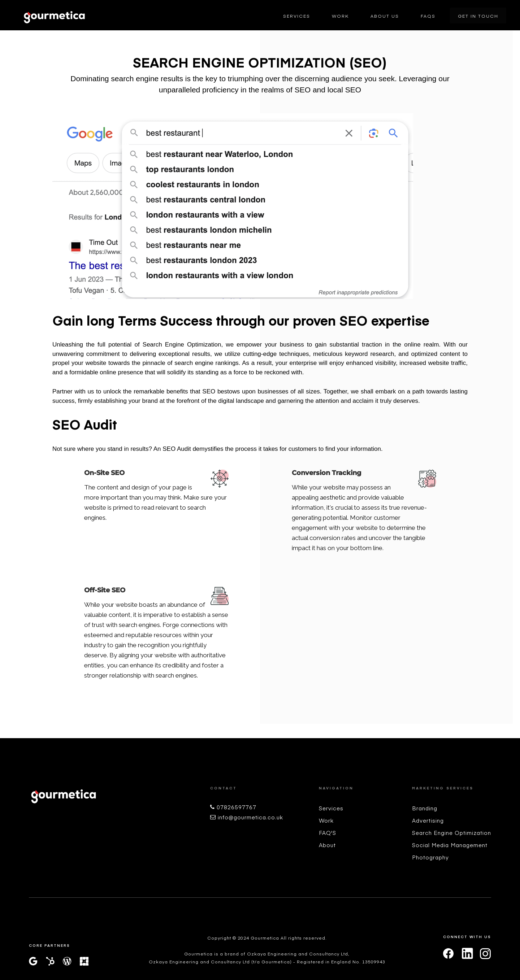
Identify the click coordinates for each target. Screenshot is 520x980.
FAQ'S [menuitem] (328, 833)
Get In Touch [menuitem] (478, 16)
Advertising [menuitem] (428, 820)
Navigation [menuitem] (336, 788)
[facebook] (448, 954)
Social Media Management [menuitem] (450, 845)
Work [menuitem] (340, 16)
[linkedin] (467, 956)
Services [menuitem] (297, 16)
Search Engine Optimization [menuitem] (452, 833)
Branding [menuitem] (425, 808)
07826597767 (237, 807)
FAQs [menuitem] (428, 16)
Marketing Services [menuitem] (443, 788)
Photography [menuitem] (430, 857)
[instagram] (486, 954)
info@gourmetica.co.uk (250, 817)
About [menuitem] (327, 845)
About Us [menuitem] (385, 16)
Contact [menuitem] (224, 788)
